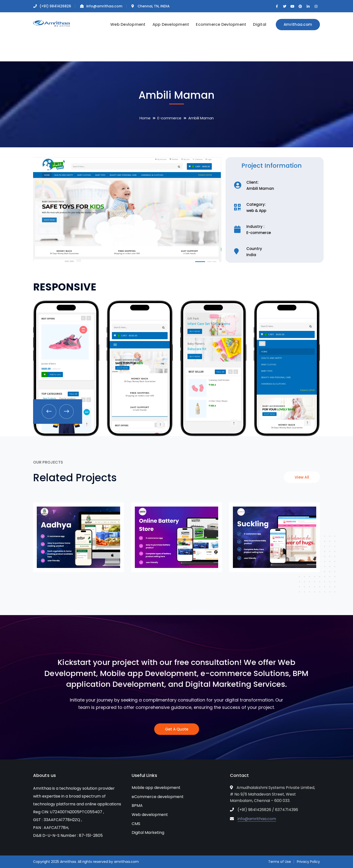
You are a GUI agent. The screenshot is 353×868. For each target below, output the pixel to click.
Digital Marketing (148, 833)
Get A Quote (177, 729)
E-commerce (169, 118)
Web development (150, 815)
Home (145, 118)
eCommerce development (158, 797)
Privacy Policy (308, 862)
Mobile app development (156, 788)
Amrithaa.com (298, 24)
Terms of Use (280, 862)
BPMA (137, 806)
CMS (136, 824)
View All (302, 477)
